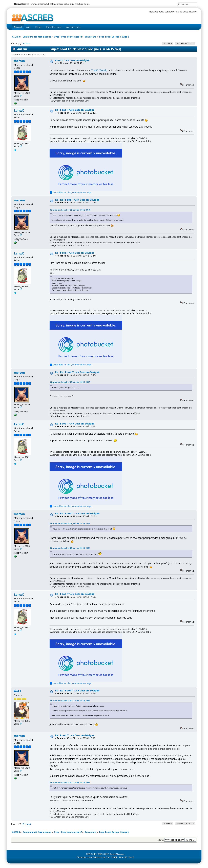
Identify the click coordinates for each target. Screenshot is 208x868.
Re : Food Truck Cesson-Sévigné (75, 110)
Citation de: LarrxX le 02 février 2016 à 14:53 (70, 701)
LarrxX (19, 110)
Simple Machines (117, 854)
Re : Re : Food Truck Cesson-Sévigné (77, 200)
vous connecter (167, 12)
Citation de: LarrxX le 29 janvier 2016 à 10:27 (70, 382)
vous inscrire (190, 12)
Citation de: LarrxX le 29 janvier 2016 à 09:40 (70, 210)
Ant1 (17, 691)
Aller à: (161, 840)
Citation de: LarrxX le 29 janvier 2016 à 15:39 (70, 523)
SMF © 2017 (103, 854)
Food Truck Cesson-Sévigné (72, 60)
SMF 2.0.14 (91, 854)
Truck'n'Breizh (99, 70)
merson (19, 61)
